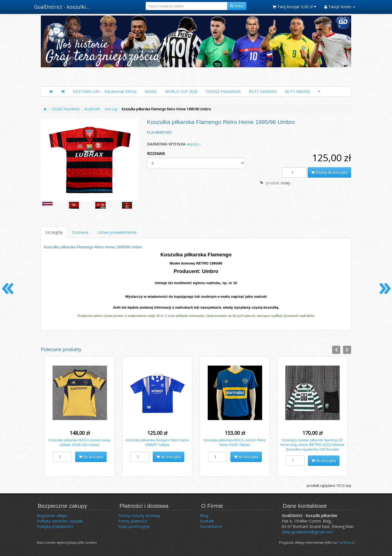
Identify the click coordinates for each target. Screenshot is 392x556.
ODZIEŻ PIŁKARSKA (223, 91)
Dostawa (80, 232)
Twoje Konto (340, 7)
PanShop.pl (346, 542)
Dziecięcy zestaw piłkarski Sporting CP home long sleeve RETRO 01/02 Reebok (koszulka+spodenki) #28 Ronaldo (313, 445)
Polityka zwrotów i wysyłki (60, 521)
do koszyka (91, 457)
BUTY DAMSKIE (263, 91)
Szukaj (237, 6)
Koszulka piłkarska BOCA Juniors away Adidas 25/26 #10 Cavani (80, 442)
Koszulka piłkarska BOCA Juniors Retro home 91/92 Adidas (235, 442)
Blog (204, 516)
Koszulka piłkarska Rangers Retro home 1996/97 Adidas (157, 442)
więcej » (194, 144)
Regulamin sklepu (52, 516)
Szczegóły (54, 232)
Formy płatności (133, 521)
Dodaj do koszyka (329, 172)
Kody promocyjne (134, 526)
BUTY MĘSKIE (297, 91)
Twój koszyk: (294, 7)
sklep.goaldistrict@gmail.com (307, 532)
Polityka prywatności (55, 526)
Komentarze (211, 526)
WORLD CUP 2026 (181, 91)
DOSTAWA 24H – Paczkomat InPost (105, 91)
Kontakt (207, 521)
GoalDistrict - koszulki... (62, 7)
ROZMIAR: (156, 154)
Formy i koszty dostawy (139, 516)
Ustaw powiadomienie (117, 232)
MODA (151, 91)
